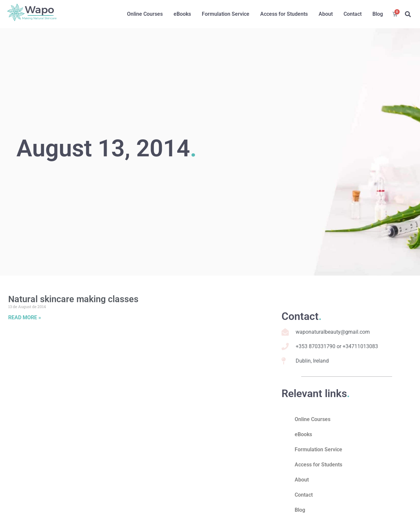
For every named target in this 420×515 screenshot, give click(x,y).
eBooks (182, 14)
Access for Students (284, 14)
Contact (353, 14)
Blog (378, 14)
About (326, 14)
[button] (408, 14)
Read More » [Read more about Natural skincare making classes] (25, 317)
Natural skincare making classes (73, 299)
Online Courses (145, 14)
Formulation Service (226, 14)
